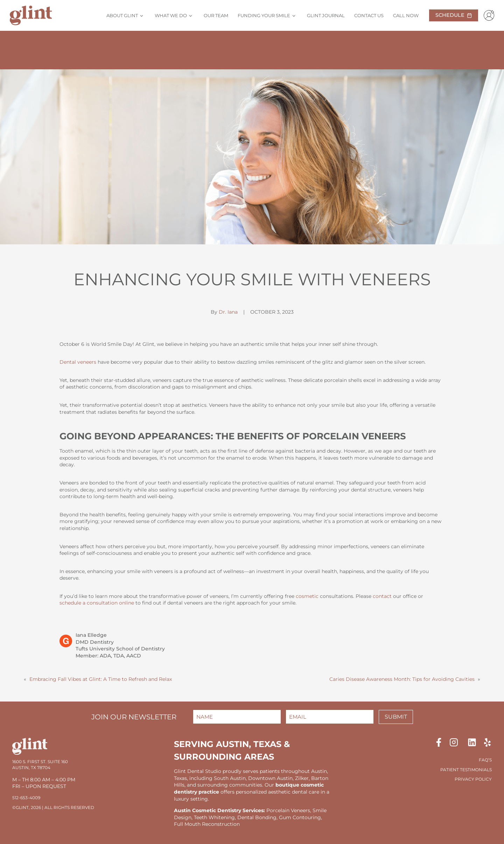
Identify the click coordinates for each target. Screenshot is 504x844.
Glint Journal (326, 15)
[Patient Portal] (488, 15)
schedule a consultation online (97, 603)
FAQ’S (485, 760)
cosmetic (307, 596)
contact (382, 596)
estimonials (477, 770)
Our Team (216, 15)
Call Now (406, 15)
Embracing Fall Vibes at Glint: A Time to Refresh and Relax (101, 679)
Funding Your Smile (264, 15)
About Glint (122, 15)
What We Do (171, 15)
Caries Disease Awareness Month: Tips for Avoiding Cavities (402, 679)
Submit (396, 717)
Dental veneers (78, 362)
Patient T (451, 770)
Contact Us (369, 15)
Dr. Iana (228, 312)
